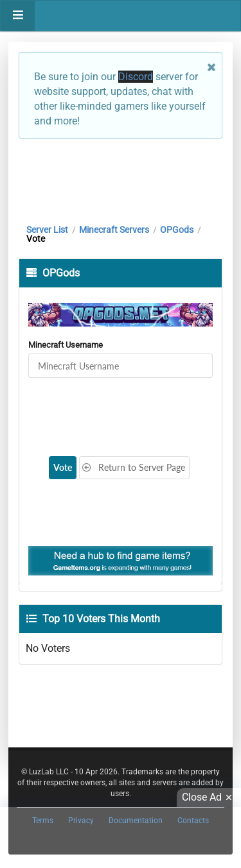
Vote (63, 467)
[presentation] (120, 409)
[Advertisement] (121, 178)
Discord (136, 77)
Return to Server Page (134, 467)
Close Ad (209, 797)
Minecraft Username (66, 345)
